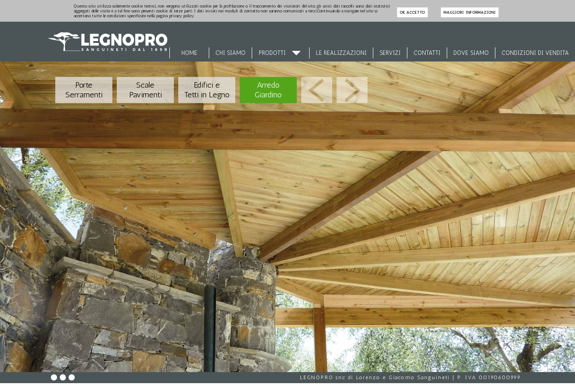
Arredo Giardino (268, 90)
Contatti (427, 53)
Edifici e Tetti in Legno (207, 90)
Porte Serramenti (84, 90)
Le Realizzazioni (341, 53)
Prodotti (272, 53)
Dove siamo (471, 53)
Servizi (390, 53)
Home (189, 53)
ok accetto (413, 12)
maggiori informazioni (470, 12)
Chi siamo (230, 53)
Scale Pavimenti (146, 90)
